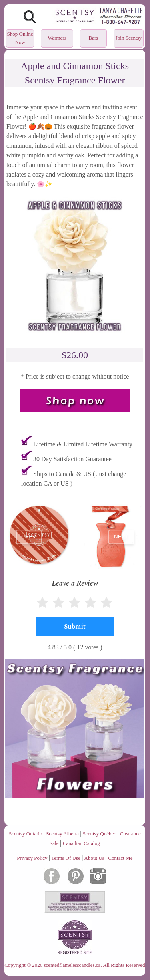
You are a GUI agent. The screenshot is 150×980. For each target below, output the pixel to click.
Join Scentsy (129, 38)
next (121, 537)
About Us (94, 858)
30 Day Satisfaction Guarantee (72, 459)
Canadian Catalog (81, 843)
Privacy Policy (32, 858)
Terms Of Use (66, 858)
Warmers (57, 38)
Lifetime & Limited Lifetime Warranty (83, 444)
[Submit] (75, 627)
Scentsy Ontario (25, 834)
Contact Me (120, 858)
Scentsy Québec (99, 834)
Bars (94, 38)
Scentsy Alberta (62, 834)
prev (29, 537)
